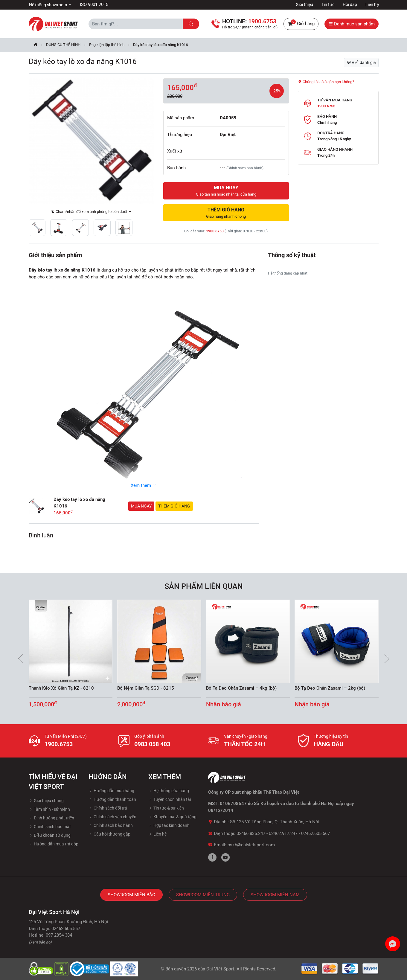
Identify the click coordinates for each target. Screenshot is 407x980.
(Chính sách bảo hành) (245, 168)
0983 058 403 (152, 744)
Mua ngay (141, 506)
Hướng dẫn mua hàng (111, 791)
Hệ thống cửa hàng (169, 791)
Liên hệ (372, 4)
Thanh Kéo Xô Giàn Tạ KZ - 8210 (61, 688)
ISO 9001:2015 (94, 4)
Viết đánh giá (361, 63)
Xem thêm (144, 485)
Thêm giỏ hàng (174, 506)
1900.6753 (215, 231)
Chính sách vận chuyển (112, 817)
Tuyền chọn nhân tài (170, 799)
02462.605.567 (315, 833)
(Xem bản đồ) (40, 942)
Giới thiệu (304, 4)
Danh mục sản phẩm (352, 24)
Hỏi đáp (350, 4)
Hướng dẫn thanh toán (112, 799)
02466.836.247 (251, 833)
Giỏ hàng (301, 24)
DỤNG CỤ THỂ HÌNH (63, 45)
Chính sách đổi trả (108, 808)
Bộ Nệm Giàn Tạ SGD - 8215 (146, 688)
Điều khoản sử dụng (50, 835)
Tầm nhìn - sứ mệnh (49, 809)
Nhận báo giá (224, 704)
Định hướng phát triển (51, 818)
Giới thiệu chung (46, 801)
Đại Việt (228, 135)
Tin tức (328, 4)
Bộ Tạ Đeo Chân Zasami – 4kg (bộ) (241, 688)
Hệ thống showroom (48, 5)
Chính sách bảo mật (50, 827)
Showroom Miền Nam (275, 895)
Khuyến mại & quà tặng (172, 817)
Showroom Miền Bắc (131, 895)
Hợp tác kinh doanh (169, 825)
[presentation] (20, 659)
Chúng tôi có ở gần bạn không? (326, 82)
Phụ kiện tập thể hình (107, 45)
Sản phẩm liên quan (204, 586)
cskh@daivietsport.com (251, 845)
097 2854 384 (59, 935)
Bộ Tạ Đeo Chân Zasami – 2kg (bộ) (330, 688)
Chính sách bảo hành (111, 825)
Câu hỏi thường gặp (109, 834)
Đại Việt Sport (220, 969)
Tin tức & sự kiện (166, 808)
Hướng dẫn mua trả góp (54, 844)
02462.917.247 (283, 833)
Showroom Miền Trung (203, 895)
